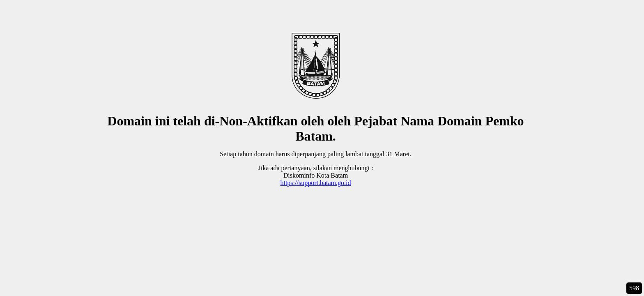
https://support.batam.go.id (315, 183)
